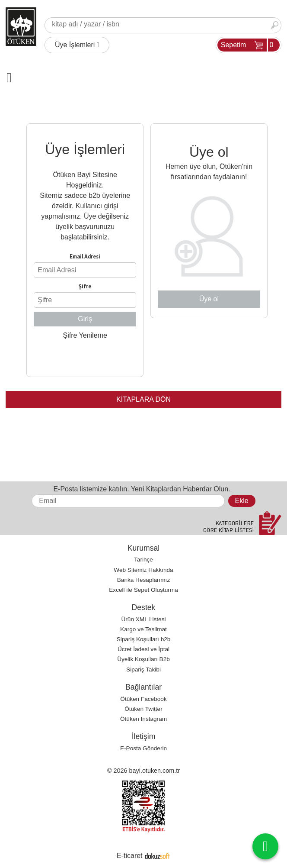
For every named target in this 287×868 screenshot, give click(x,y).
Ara (274, 25)
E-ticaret (130, 856)
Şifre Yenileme (85, 335)
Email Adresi (85, 257)
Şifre (85, 286)
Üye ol (209, 299)
